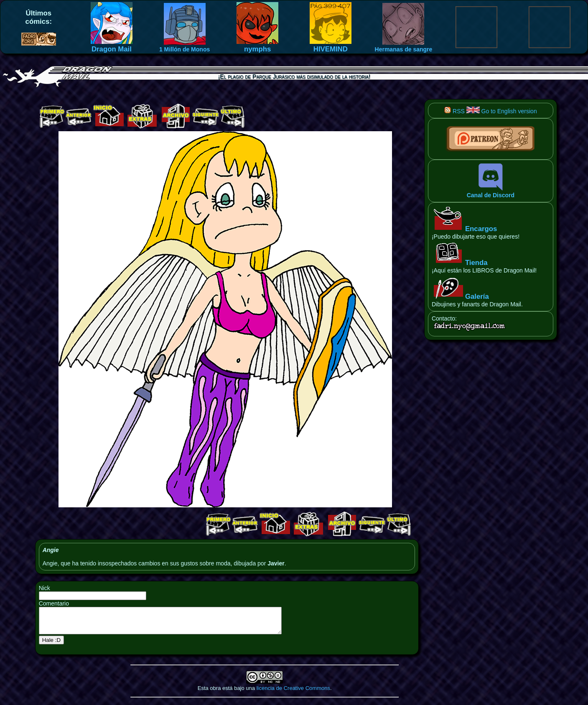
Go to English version (502, 111)
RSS (454, 111)
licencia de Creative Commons (293, 693)
